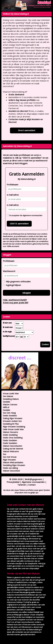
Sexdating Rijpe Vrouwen (14, 465)
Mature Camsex (10, 405)
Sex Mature (8, 396)
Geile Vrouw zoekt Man (13, 429)
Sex (4, 454)
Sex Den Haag (9, 413)
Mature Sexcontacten (13, 446)
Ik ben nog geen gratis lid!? (16, 303)
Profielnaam (13, 185)
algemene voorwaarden (32, 215)
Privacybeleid (13, 482)
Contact (32, 485)
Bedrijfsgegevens (33, 479)
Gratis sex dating (10, 468)
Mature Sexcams (10, 432)
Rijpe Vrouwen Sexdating (14, 427)
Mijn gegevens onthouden (18, 281)
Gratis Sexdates (10, 416)
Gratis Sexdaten (10, 440)
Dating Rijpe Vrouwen (13, 418)
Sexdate (7, 402)
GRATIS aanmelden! (19, 224)
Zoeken (45, 344)
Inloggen (27, 293)
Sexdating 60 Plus (11, 424)
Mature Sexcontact (11, 471)
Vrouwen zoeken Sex (12, 421)
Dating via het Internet (13, 449)
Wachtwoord (9, 271)
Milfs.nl (6, 407)
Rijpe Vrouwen (9, 460)
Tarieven (22, 485)
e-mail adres (13, 195)
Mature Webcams (11, 451)
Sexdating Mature (11, 399)
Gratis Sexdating (10, 435)
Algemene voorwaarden (33, 482)
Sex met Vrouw (10, 457)
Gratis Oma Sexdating (13, 438)
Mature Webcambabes (13, 462)
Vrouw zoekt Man (11, 394)
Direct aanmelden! (27, 130)
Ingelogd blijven (13, 285)
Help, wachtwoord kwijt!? (15, 300)
